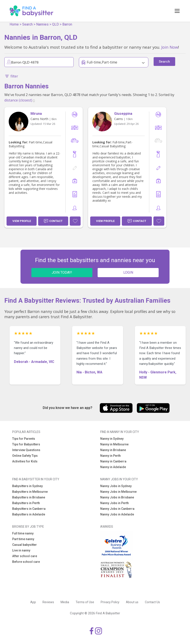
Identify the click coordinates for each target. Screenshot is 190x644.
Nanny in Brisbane (113, 450)
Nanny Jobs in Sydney (116, 486)
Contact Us (152, 602)
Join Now (170, 47)
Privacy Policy (110, 602)
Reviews (48, 602)
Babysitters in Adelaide (29, 514)
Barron (67, 24)
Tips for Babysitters (26, 444)
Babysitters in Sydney (27, 486)
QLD (55, 24)
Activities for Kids (25, 461)
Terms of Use (85, 602)
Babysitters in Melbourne (30, 492)
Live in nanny (21, 550)
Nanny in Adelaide (113, 467)
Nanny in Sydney (112, 439)
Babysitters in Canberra (29, 509)
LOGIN (128, 272)
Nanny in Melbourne (114, 444)
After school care (25, 556)
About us (132, 602)
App (33, 602)
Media (65, 602)
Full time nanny (23, 533)
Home (14, 24)
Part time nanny (23, 539)
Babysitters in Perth (26, 503)
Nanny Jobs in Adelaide (117, 514)
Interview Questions (26, 450)
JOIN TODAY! (62, 272)
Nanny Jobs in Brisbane (117, 497)
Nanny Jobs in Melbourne (118, 492)
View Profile (22, 221)
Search (27, 24)
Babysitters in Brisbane (29, 497)
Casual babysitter (25, 545)
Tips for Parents (24, 439)
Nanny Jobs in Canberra (117, 509)
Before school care (26, 562)
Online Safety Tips (25, 456)
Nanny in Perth (110, 456)
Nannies (42, 24)
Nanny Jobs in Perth (115, 503)
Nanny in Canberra (113, 461)
